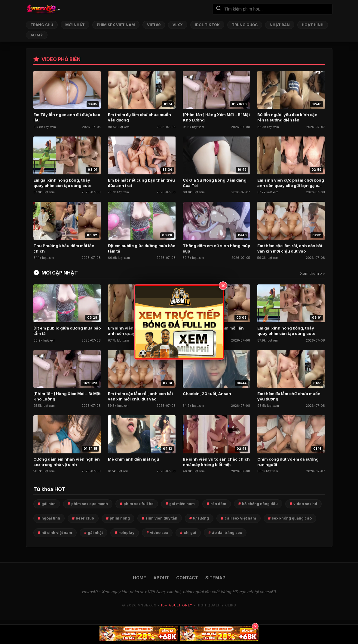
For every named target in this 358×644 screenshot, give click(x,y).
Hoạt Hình (313, 25)
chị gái (190, 533)
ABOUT (161, 578)
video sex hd (305, 504)
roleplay (126, 533)
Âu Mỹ (37, 35)
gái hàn (49, 504)
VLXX (178, 25)
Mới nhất (75, 25)
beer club (85, 518)
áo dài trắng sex (227, 533)
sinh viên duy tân (161, 518)
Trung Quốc (245, 25)
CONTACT (187, 578)
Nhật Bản (280, 25)
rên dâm (218, 504)
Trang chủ (42, 25)
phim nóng (120, 518)
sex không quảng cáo (292, 518)
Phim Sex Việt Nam (116, 25)
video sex (159, 533)
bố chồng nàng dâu (260, 504)
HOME (139, 578)
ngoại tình (51, 518)
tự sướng (201, 518)
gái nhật (95, 533)
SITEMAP (215, 578)
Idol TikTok (207, 25)
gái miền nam (182, 504)
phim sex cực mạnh (90, 504)
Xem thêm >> (312, 273)
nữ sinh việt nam (57, 533)
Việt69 (154, 25)
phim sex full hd (139, 504)
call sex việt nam (240, 518)
